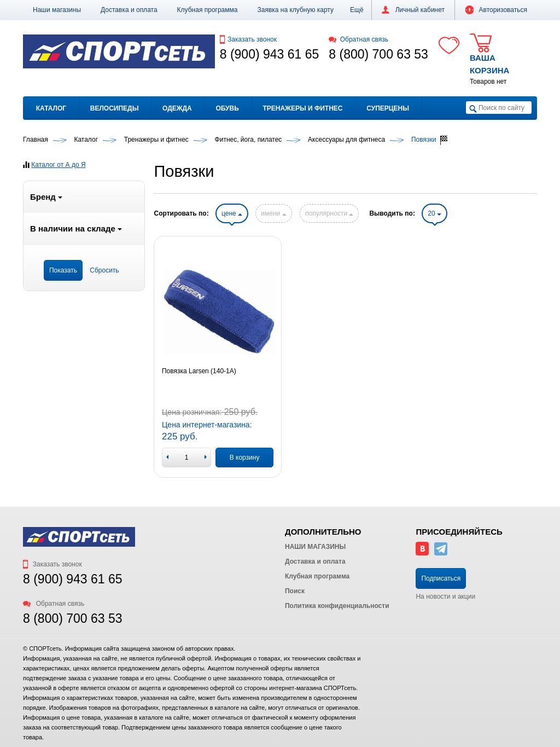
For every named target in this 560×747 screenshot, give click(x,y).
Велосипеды (115, 108)
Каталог (51, 108)
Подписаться (441, 578)
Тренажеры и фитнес (302, 108)
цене (232, 213)
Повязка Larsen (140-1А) (199, 371)
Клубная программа (208, 10)
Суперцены (388, 108)
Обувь (227, 108)
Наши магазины (57, 10)
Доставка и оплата (129, 10)
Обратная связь (358, 39)
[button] (357, 10)
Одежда (177, 108)
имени (273, 213)
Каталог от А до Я (58, 165)
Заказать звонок (248, 39)
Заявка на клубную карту (295, 10)
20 (434, 213)
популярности (329, 213)
